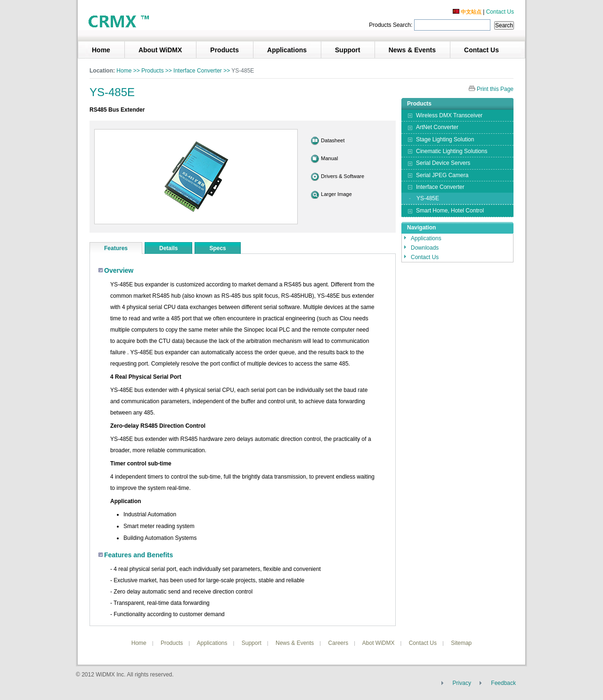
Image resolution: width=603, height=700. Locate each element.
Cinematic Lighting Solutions (452, 151)
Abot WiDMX (379, 643)
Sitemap (461, 643)
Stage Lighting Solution (445, 139)
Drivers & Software (342, 176)
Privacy (462, 683)
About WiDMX (160, 50)
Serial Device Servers (443, 163)
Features (116, 248)
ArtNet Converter (437, 127)
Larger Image (336, 194)
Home (101, 50)
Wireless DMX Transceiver (449, 115)
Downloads (425, 248)
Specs (217, 248)
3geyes (120, 21)
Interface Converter (198, 71)
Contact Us (500, 12)
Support (348, 50)
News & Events (412, 50)
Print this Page (495, 89)
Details (168, 248)
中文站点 (467, 12)
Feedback (503, 683)
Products (224, 50)
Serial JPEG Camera (442, 175)
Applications (287, 50)
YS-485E (428, 198)
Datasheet (333, 140)
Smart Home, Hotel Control (450, 211)
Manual (329, 158)
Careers (338, 643)
